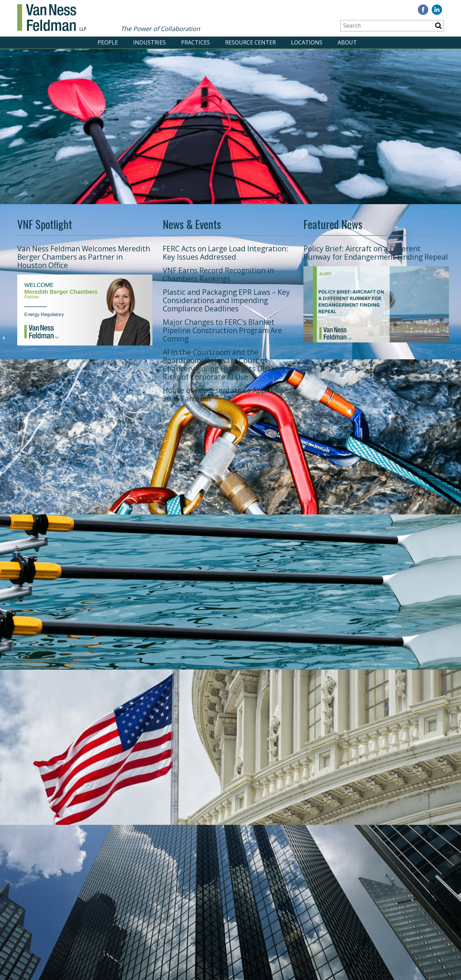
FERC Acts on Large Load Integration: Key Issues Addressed (226, 253)
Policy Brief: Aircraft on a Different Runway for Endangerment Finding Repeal (376, 253)
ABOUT (347, 42)
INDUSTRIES (149, 42)
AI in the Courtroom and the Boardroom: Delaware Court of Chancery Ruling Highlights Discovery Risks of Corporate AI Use (226, 364)
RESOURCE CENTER (250, 42)
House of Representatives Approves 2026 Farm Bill (223, 394)
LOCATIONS (307, 42)
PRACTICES (196, 42)
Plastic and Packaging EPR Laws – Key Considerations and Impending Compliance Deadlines (226, 300)
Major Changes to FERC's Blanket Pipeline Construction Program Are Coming (222, 330)
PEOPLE (108, 42)
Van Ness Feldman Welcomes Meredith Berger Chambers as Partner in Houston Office (84, 257)
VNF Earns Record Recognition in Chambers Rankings (218, 274)
